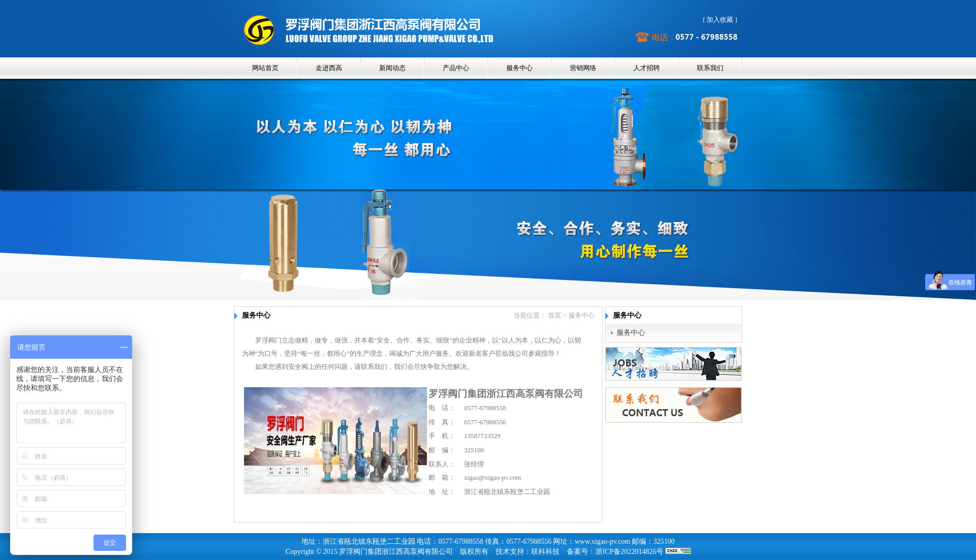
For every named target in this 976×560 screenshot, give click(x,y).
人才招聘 (647, 68)
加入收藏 (720, 20)
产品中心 (456, 68)
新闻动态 (392, 68)
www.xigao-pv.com (602, 541)
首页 (555, 315)
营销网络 (583, 68)
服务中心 (520, 68)
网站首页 (265, 68)
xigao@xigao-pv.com (493, 477)
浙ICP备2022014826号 (629, 552)
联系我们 (710, 68)
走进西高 (329, 68)
